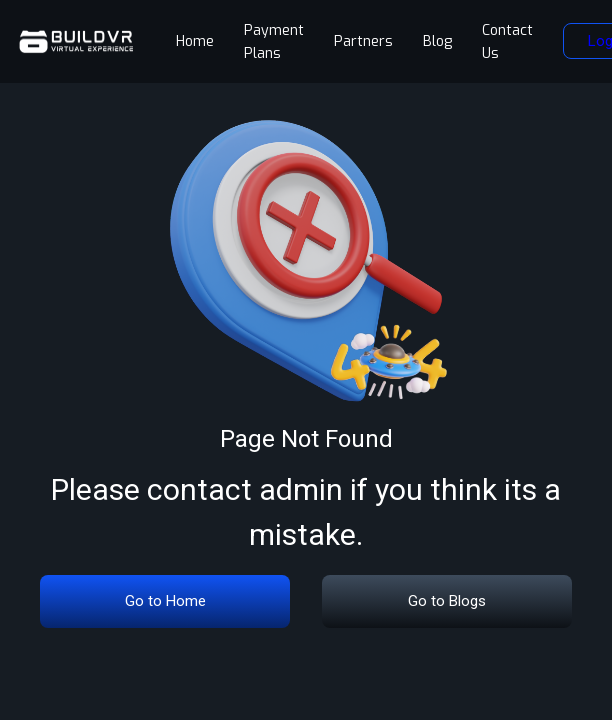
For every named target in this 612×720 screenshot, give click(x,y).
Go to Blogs (447, 601)
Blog (437, 41)
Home (195, 41)
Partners (363, 41)
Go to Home (165, 601)
